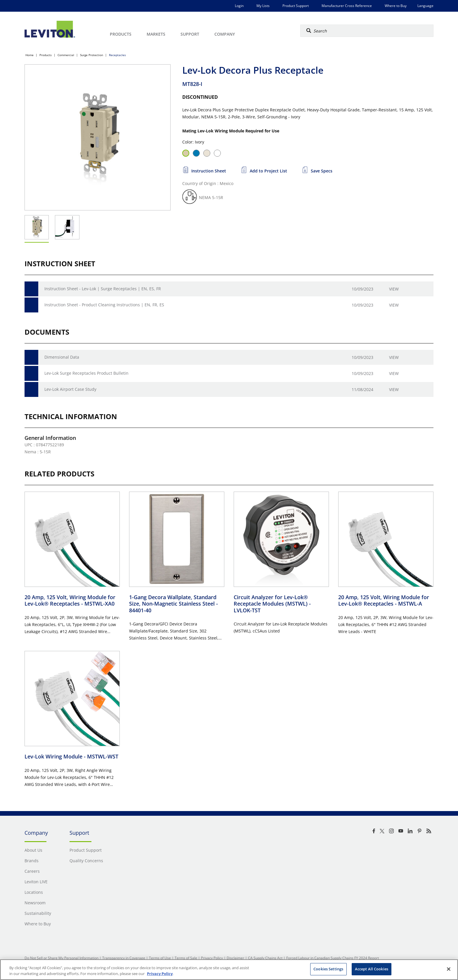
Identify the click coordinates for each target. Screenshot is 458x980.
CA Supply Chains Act (265, 958)
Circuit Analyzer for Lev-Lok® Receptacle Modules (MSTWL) (272, 604)
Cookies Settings (328, 969)
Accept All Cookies (372, 969)
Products (46, 55)
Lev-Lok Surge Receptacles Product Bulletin (86, 373)
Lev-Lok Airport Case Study (70, 389)
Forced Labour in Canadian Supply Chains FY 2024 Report (333, 958)
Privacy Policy (212, 958)
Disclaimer (235, 958)
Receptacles (117, 55)
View (394, 289)
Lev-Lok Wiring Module (71, 756)
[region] (229, 970)
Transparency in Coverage (124, 958)
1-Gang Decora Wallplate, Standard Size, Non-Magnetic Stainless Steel (174, 604)
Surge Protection (92, 55)
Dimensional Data (62, 357)
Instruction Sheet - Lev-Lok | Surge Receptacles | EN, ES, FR (103, 289)
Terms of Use (160, 958)
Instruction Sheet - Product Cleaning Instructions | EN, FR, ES (104, 305)
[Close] (449, 969)
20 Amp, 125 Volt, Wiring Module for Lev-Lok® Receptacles (70, 600)
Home (30, 55)
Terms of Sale (186, 958)
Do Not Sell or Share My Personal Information (61, 958)
